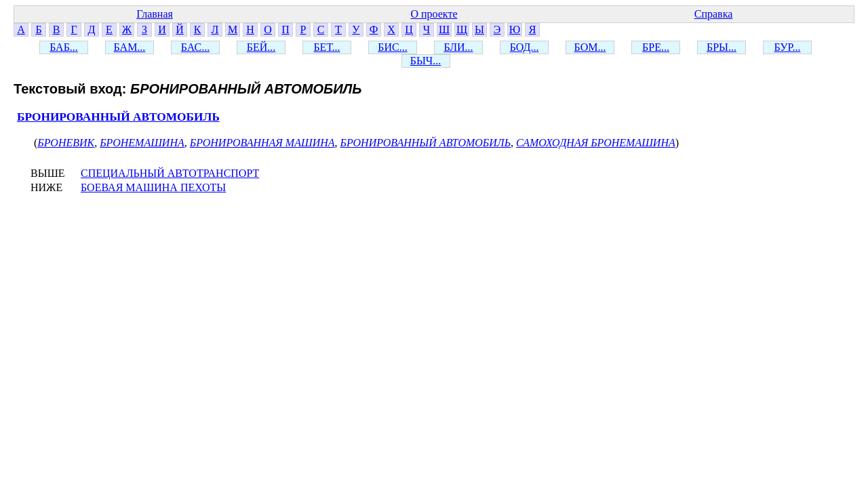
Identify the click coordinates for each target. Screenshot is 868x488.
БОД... (525, 47)
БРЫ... (722, 47)
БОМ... (590, 47)
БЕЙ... (261, 47)
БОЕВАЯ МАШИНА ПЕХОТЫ (153, 187)
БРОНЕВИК (66, 143)
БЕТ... (327, 47)
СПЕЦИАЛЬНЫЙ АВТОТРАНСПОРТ (170, 173)
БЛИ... (458, 47)
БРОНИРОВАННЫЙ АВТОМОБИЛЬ (118, 117)
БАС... (195, 47)
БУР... (788, 47)
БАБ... (64, 47)
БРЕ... (656, 47)
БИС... (392, 47)
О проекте (434, 14)
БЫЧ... (426, 61)
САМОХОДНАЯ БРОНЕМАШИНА (596, 143)
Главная (155, 14)
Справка (714, 14)
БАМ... (130, 47)
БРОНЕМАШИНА (142, 143)
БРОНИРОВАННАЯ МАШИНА (262, 143)
